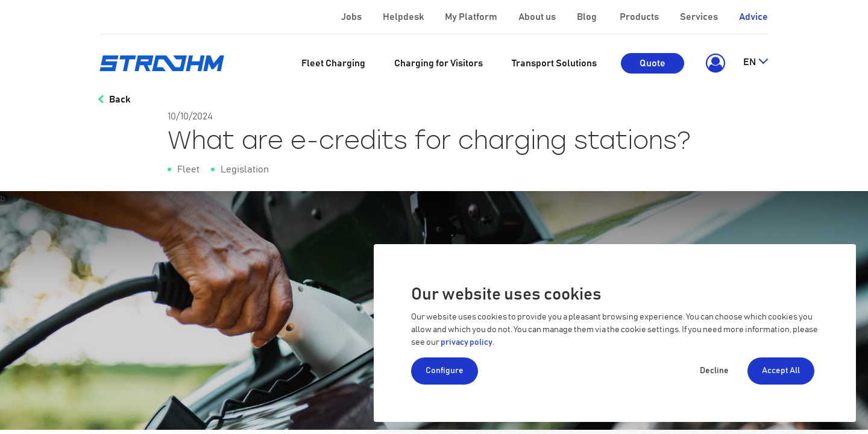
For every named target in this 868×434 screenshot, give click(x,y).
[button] (713, 63)
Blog (588, 17)
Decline (714, 371)
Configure (445, 371)
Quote (653, 63)
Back (120, 99)
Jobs (352, 17)
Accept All (781, 371)
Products (640, 17)
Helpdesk (404, 17)
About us (538, 17)
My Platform (471, 17)
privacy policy (467, 342)
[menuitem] (333, 63)
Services (700, 17)
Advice (753, 17)
